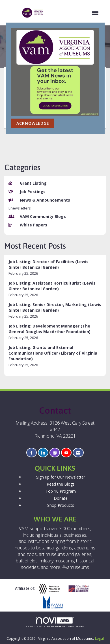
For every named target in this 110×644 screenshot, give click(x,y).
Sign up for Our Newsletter (61, 477)
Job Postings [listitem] (27, 192)
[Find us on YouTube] (66, 453)
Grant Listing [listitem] (28, 183)
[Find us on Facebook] (32, 453)
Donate (61, 498)
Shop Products (61, 505)
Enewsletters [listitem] (20, 208)
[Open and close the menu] (74, 13)
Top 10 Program (61, 491)
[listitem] (55, 268)
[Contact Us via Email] (78, 453)
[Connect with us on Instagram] (55, 453)
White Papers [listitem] (28, 225)
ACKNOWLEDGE (33, 123)
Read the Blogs (61, 484)
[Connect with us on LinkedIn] (43, 453)
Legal (99, 638)
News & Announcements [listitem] (39, 200)
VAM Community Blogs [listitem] (37, 216)
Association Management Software (55, 622)
